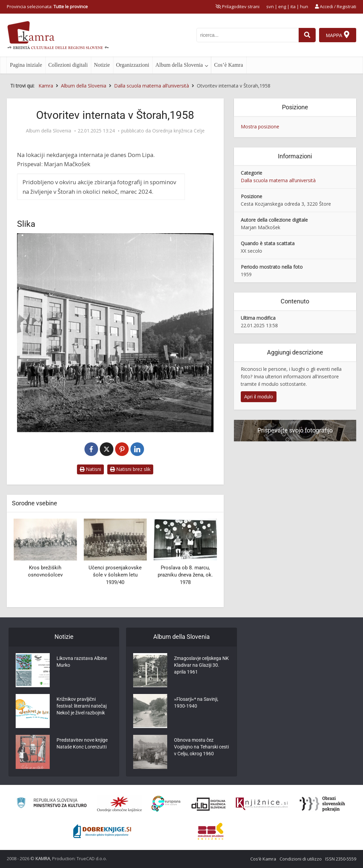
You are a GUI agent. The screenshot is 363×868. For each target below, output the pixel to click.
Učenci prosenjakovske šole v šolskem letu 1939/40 (115, 575)
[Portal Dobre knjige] (102, 831)
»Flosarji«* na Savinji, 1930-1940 (196, 703)
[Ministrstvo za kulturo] (52, 804)
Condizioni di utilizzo (301, 859)
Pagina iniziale (26, 65)
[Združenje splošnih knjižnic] (211, 831)
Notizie (102, 65)
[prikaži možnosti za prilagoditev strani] (238, 6)
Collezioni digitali (68, 65)
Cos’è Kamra (229, 65)
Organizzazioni (133, 65)
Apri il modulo (259, 397)
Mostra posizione (260, 127)
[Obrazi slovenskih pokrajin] (322, 804)
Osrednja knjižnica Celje (178, 131)
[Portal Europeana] (166, 804)
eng (282, 6)
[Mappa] (338, 35)
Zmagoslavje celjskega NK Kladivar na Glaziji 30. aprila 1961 (201, 665)
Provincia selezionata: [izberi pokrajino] (47, 6)
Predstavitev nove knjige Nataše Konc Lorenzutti (82, 743)
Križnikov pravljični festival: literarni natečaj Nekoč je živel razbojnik (82, 706)
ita (293, 6)
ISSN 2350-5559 (341, 859)
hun (304, 6)
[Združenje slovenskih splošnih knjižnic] (262, 804)
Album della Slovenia (179, 65)
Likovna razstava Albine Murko (82, 662)
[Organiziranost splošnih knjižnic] (120, 804)
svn (270, 6)
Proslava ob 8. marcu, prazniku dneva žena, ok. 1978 (185, 575)
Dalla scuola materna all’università (278, 180)
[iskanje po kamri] (248, 35)
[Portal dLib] (209, 804)
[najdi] (307, 35)
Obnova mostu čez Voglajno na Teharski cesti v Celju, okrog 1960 (201, 747)
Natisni (90, 469)
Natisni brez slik (130, 469)
